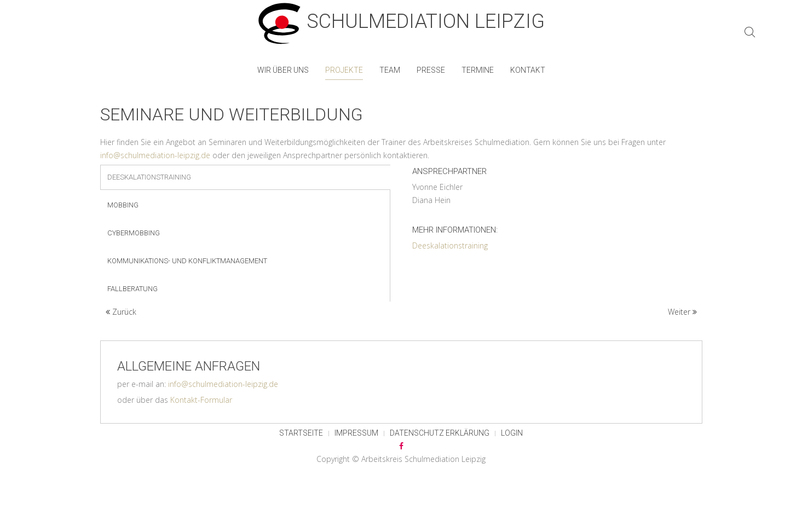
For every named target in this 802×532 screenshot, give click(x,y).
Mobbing (123, 205)
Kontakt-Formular (201, 400)
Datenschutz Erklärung (440, 433)
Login (512, 433)
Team (390, 70)
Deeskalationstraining (149, 177)
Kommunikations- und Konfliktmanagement (187, 261)
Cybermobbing (134, 233)
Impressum (356, 433)
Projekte (344, 70)
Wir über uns (283, 70)
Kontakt (528, 70)
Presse (431, 70)
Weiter (682, 312)
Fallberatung (132, 289)
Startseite (301, 433)
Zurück (121, 312)
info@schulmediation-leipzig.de (155, 155)
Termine (478, 70)
